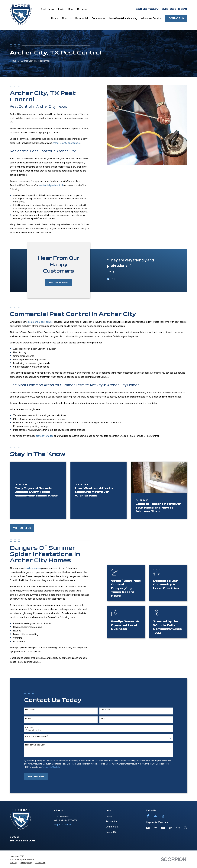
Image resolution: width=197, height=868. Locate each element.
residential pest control (47, 185)
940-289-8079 (174, 9)
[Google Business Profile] (155, 816)
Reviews (82, 9)
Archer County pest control (62, 143)
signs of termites (45, 440)
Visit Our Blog (22, 528)
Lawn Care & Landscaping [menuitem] (123, 18)
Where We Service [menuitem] (151, 18)
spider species (29, 568)
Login (61, 9)
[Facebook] (148, 816)
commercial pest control (41, 326)
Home (109, 816)
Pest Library (48, 9)
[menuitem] (14, 863)
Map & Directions (63, 824)
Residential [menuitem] (82, 18)
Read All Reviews (54, 282)
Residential (111, 821)
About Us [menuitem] (67, 18)
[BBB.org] (163, 816)
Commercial (112, 827)
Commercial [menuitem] (98, 18)
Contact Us (176, 18)
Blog (71, 9)
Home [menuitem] (55, 18)
